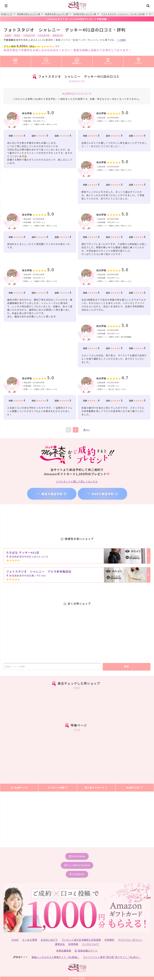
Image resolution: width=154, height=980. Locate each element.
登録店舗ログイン (86, 950)
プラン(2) (108, 60)
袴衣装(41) (77, 60)
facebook (77, 874)
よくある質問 (30, 940)
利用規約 (109, 940)
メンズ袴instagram (77, 865)
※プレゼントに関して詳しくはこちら (77, 481)
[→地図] (122, 40)
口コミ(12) (46, 60)
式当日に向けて (49, 940)
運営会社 (60, 944)
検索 (126, 666)
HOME (15, 940)
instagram (77, 856)
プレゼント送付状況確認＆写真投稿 (81, 940)
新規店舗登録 (64, 950)
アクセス (139, 60)
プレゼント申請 (58, 787)
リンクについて (90, 944)
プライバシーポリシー (130, 940)
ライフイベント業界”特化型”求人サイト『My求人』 (112, 957)
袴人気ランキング (96, 787)
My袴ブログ (135, 787)
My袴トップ (19, 787)
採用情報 (73, 944)
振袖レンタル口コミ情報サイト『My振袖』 (55, 957)
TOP (15, 60)
